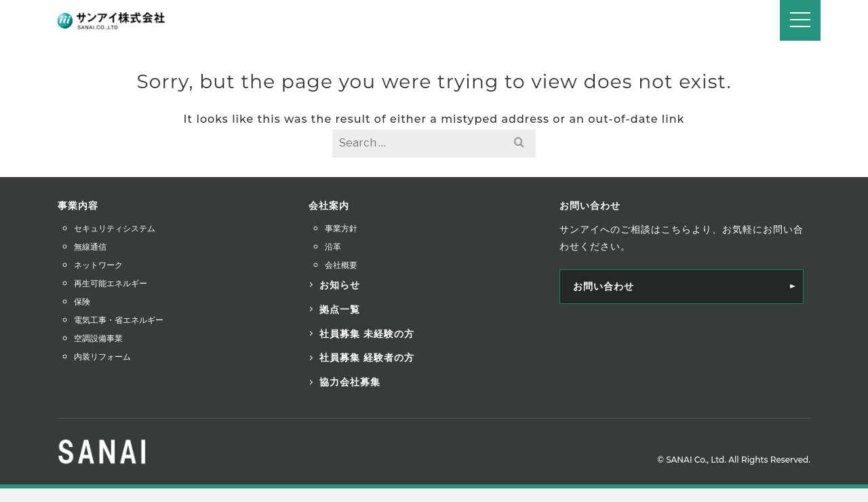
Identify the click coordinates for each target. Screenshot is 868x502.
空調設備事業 (98, 338)
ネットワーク (98, 265)
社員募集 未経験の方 (367, 334)
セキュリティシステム (115, 228)
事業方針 (341, 228)
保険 (82, 302)
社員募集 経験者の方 (367, 358)
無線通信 (90, 247)
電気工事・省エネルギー (119, 320)
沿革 (333, 247)
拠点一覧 (340, 309)
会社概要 (341, 265)
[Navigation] (800, 20)
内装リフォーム (102, 356)
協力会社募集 (350, 382)
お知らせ (340, 285)
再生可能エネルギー (111, 283)
